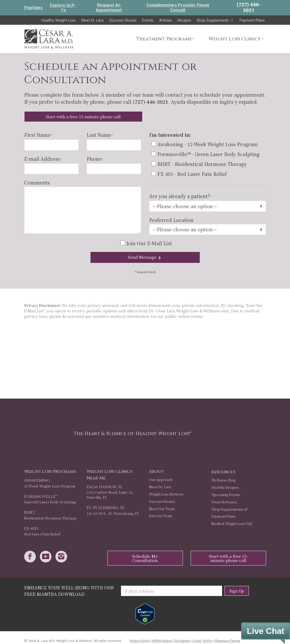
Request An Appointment (109, 8)
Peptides (33, 8)
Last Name (100, 135)
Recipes (184, 20)
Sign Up (237, 591)
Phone (95, 159)
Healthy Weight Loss (59, 20)
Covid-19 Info (202, 641)
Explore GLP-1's (63, 8)
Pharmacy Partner (227, 641)
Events (148, 20)
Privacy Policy (140, 641)
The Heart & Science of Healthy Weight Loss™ (133, 434)
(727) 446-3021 (150, 102)
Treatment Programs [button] (164, 39)
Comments (37, 182)
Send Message (145, 257)
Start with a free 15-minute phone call (83, 117)
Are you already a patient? (180, 196)
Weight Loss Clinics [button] (234, 39)
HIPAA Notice (162, 641)
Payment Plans (252, 20)
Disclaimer (182, 641)
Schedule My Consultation (145, 558)
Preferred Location (171, 220)
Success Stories (123, 20)
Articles (166, 20)
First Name (38, 135)
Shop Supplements (215, 20)
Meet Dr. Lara (92, 20)
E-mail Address (43, 159)
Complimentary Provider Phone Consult (178, 8)
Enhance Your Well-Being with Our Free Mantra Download (69, 591)
